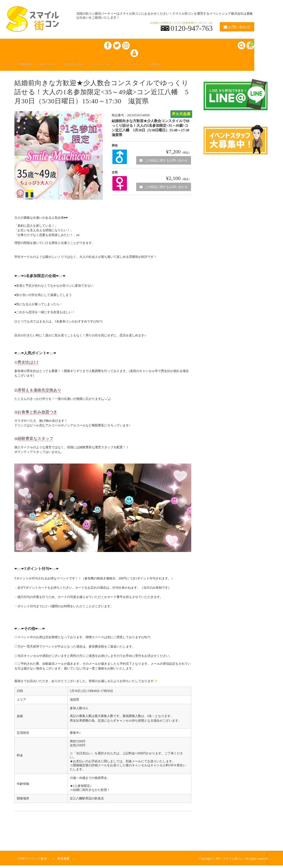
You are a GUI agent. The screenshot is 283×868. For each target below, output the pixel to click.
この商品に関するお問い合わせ (164, 163)
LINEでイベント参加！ (34, 861)
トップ (10, 67)
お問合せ (181, 67)
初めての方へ (57, 67)
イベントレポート (151, 67)
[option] (59, 158)
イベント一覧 (118, 67)
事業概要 (31, 67)
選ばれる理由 (88, 67)
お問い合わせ (237, 27)
